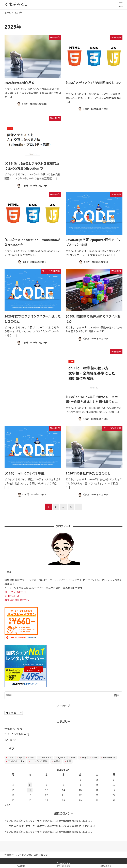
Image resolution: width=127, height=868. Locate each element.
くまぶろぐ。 (16, 5)
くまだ (86, 826)
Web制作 (10, 729)
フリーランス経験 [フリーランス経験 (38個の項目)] (39, 761)
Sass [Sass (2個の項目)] (94, 757)
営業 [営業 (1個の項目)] (69, 761)
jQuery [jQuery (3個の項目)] (61, 757)
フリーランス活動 (14, 734)
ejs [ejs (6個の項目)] (20, 757)
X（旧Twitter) (12, 596)
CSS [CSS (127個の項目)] (10, 757)
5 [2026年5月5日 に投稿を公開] (30, 785)
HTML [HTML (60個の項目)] (31, 757)
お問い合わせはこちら (17, 600)
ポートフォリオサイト (16, 592)
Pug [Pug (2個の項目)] (84, 757)
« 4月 (8, 805)
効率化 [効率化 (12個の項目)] (57, 761)
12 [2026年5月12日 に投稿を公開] (30, 790)
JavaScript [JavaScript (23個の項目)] (46, 757)
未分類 (8, 740)
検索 (117, 695)
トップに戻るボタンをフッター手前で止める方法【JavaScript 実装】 (41, 821)
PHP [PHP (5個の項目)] (73, 757)
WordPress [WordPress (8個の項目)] (109, 757)
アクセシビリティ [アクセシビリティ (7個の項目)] (16, 761)
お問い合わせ (41, 855)
